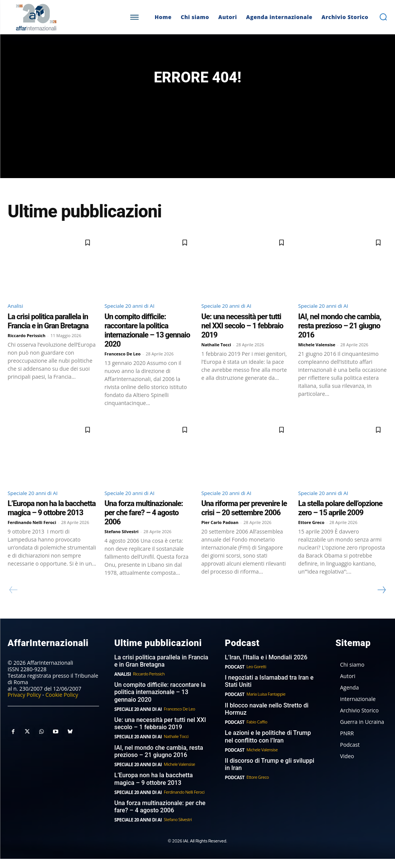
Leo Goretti (255, 682)
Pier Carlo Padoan (220, 538)
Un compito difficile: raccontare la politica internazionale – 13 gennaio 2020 (147, 345)
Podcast (234, 682)
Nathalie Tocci (216, 359)
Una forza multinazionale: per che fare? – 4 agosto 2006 (144, 529)
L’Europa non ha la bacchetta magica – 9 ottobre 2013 (52, 524)
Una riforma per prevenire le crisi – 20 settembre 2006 (244, 524)
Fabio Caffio (255, 735)
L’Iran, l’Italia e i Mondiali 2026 (263, 673)
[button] (383, 17)
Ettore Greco (311, 538)
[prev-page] (14, 606)
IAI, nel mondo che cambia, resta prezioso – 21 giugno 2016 (340, 340)
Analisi (17, 320)
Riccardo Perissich (26, 350)
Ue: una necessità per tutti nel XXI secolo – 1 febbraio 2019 (242, 340)
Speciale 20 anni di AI (134, 320)
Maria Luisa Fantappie (264, 708)
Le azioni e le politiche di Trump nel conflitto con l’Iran (270, 749)
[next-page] (381, 606)
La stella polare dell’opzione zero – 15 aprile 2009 (340, 524)
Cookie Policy (62, 710)
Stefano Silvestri (121, 547)
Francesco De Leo (122, 368)
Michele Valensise (317, 359)
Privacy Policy (24, 710)
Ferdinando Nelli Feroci (32, 538)
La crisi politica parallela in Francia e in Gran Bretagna (48, 336)
